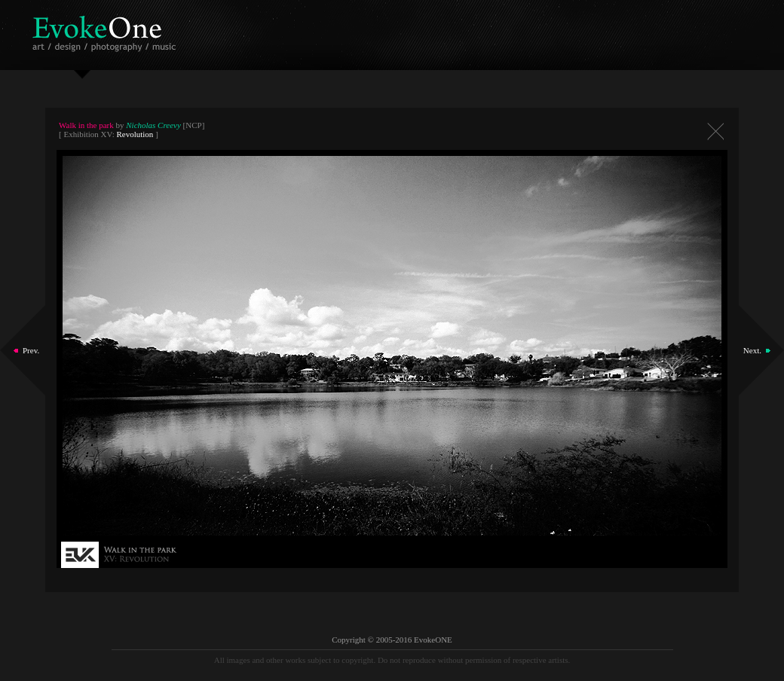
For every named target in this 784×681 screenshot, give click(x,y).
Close (715, 131)
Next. (752, 350)
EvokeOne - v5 (107, 30)
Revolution (135, 134)
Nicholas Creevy (153, 125)
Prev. (31, 350)
